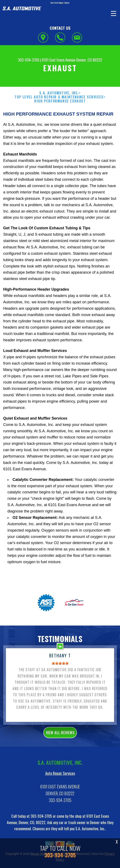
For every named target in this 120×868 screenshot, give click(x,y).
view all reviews (60, 738)
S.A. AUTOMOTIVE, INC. (59, 93)
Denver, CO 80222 (89, 60)
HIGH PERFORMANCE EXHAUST (60, 101)
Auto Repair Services (60, 778)
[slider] (60, 668)
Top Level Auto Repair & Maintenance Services (59, 97)
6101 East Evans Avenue (59, 60)
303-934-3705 (29, 60)
